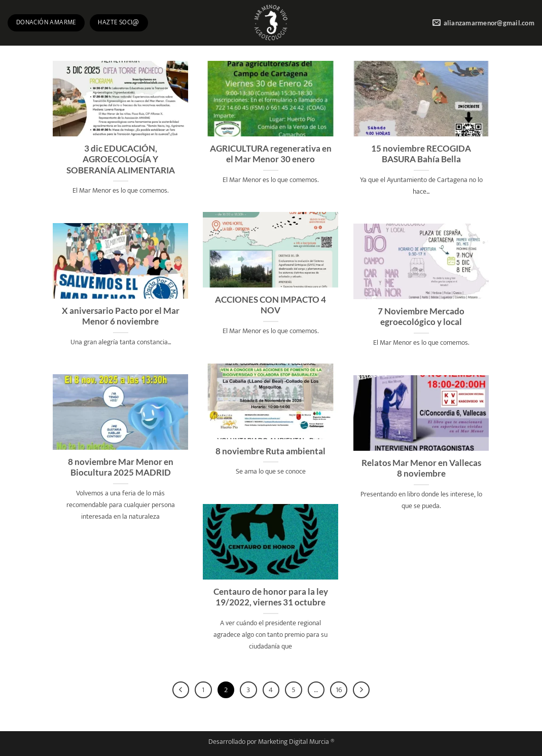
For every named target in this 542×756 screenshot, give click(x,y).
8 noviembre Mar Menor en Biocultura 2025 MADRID (121, 467)
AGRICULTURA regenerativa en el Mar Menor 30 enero (271, 154)
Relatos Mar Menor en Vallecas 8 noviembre (421, 469)
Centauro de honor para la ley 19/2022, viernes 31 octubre (271, 597)
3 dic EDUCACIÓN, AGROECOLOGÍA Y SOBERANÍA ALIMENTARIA (121, 159)
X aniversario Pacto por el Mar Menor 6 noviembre (121, 316)
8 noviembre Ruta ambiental (270, 451)
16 (339, 690)
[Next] (362, 690)
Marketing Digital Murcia (294, 742)
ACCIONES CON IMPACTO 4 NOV (270, 305)
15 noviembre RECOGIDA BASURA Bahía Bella (421, 154)
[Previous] (181, 690)
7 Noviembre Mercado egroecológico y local (421, 317)
